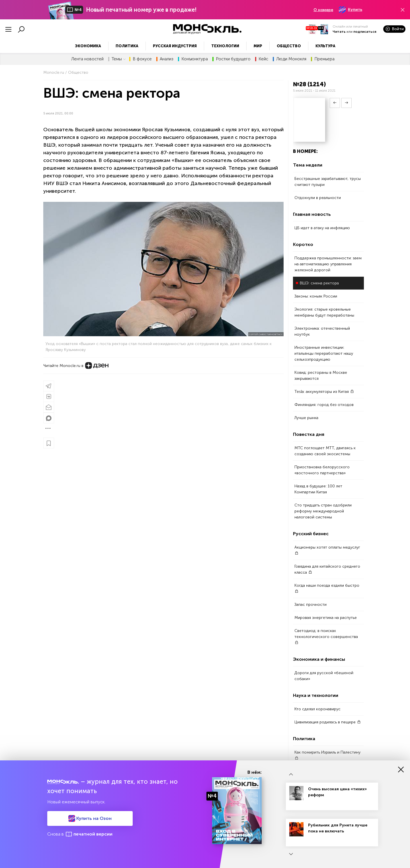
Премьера (324, 59)
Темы (119, 59)
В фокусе (142, 59)
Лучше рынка (306, 418)
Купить (350, 10)
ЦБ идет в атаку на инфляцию (322, 228)
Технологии (225, 46)
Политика (127, 46)
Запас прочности (310, 605)
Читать (339, 32)
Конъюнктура (195, 59)
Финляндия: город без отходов (324, 405)
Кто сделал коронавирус (317, 709)
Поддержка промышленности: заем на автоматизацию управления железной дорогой (328, 264)
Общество (289, 46)
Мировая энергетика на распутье (326, 618)
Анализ (167, 59)
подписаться (365, 32)
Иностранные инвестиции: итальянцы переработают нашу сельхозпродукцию (324, 353)
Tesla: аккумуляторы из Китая (324, 392)
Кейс (263, 59)
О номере (323, 10)
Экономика (88, 46)
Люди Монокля (291, 59)
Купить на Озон (90, 818)
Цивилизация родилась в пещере (328, 722)
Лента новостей (87, 59)
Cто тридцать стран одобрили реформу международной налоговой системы (323, 511)
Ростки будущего (233, 59)
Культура (325, 46)
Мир (258, 46)
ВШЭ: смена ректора (319, 283)
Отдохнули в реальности (318, 198)
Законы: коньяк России (316, 296)
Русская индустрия (175, 46)
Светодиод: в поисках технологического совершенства (326, 636)
